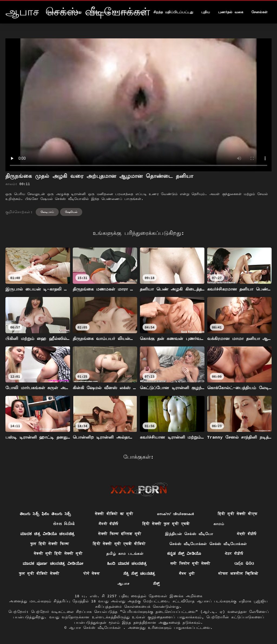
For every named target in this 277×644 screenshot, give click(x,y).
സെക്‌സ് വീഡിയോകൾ (175, 514)
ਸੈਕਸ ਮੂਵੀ (187, 573)
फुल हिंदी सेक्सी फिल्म (50, 544)
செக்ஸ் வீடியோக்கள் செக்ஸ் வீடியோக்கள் (208, 544)
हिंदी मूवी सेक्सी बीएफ (238, 514)
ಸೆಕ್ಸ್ (156, 583)
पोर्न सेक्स (92, 573)
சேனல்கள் (259, 12)
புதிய (206, 12)
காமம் (219, 524)
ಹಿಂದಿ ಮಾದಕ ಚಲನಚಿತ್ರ (127, 563)
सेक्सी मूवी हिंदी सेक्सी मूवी (58, 553)
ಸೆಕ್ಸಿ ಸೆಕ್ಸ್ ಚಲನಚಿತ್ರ (139, 573)
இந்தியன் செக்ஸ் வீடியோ (189, 534)
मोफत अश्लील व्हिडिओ (238, 573)
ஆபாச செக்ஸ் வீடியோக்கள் (96, 628)
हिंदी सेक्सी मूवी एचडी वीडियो (119, 544)
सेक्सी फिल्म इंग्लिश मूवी (120, 534)
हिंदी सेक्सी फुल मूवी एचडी (166, 524)
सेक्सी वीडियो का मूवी (114, 514)
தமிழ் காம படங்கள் (125, 553)
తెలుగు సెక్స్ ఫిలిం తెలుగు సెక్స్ (45, 514)
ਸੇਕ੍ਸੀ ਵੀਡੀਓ (247, 534)
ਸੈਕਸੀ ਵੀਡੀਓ (109, 524)
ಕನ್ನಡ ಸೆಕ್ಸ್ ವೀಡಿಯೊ (184, 553)
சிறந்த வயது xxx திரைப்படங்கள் (118, 12)
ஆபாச (123, 583)
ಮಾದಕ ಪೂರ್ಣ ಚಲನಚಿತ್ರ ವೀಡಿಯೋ (53, 563)
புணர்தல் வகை (231, 12)
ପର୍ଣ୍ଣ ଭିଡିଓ (244, 563)
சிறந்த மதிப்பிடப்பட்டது (173, 12)
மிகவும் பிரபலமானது (64, 12)
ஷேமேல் (71, 212)
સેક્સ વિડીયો (64, 524)
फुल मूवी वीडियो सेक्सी (39, 573)
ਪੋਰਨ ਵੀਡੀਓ (234, 553)
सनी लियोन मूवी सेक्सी (190, 563)
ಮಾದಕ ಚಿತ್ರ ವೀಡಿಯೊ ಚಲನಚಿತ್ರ (47, 534)
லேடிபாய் (47, 212)
